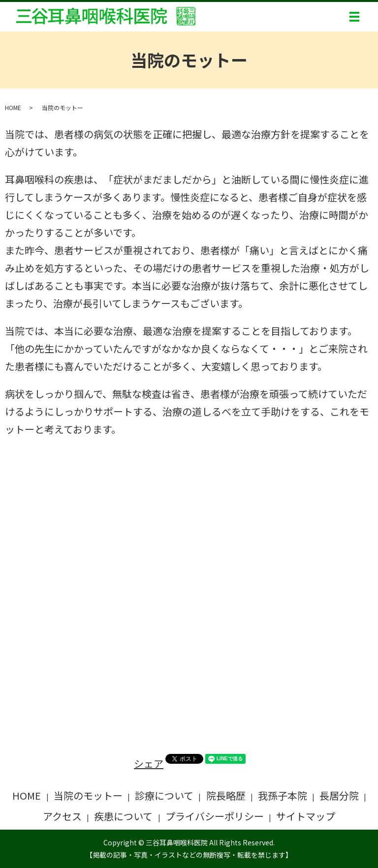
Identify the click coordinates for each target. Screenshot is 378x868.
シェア (149, 763)
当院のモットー (88, 795)
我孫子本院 (283, 795)
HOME (13, 107)
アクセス (62, 816)
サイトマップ (306, 816)
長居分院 (339, 795)
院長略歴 (226, 795)
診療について (164, 795)
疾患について (123, 816)
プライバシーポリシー (215, 816)
